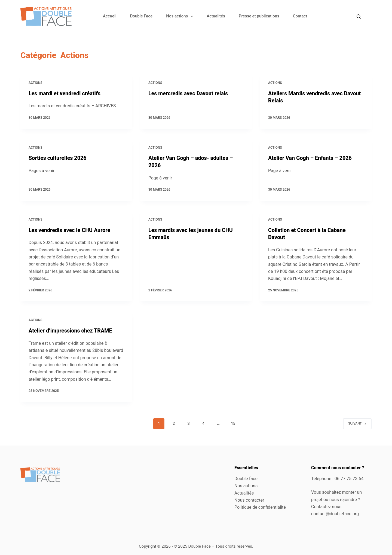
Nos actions (181, 16)
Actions (36, 83)
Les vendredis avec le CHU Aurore (70, 230)
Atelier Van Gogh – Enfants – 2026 (311, 158)
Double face (246, 478)
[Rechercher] (359, 16)
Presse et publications (259, 16)
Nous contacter (249, 499)
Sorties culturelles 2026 (58, 158)
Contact (300, 16)
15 (233, 423)
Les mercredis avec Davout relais (189, 93)
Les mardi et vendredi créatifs (65, 93)
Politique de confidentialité (260, 506)
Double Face (141, 16)
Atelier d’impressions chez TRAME (71, 330)
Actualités (216, 16)
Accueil (110, 16)
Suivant (357, 423)
